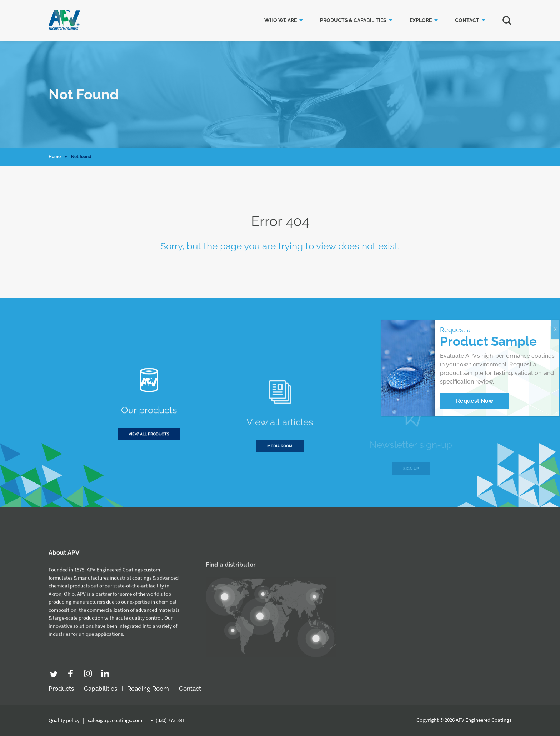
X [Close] (555, 329)
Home (55, 157)
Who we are (281, 20)
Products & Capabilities (353, 20)
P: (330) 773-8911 (169, 720)
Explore (421, 20)
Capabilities (101, 689)
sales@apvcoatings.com (115, 720)
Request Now (475, 401)
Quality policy (64, 720)
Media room (280, 463)
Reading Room (148, 689)
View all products (149, 439)
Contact (467, 20)
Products (61, 689)
